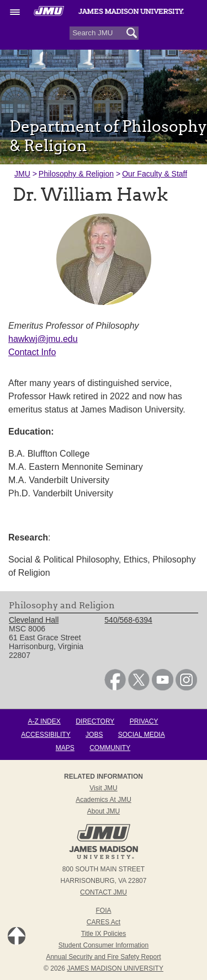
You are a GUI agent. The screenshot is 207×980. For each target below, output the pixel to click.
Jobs (94, 735)
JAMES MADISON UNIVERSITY (115, 968)
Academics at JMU (104, 800)
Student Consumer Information (104, 945)
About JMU (104, 811)
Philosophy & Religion (76, 174)
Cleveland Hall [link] (34, 620)
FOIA (103, 911)
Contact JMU (104, 892)
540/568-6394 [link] (128, 620)
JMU (22, 174)
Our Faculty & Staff (155, 174)
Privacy (144, 721)
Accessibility (46, 735)
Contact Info (32, 352)
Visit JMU (103, 788)
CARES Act (104, 922)
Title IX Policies (104, 934)
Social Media (142, 735)
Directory (95, 721)
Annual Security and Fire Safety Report (103, 957)
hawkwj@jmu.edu (43, 339)
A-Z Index (44, 721)
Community (110, 748)
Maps (65, 748)
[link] (115, 688)
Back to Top (17, 936)
